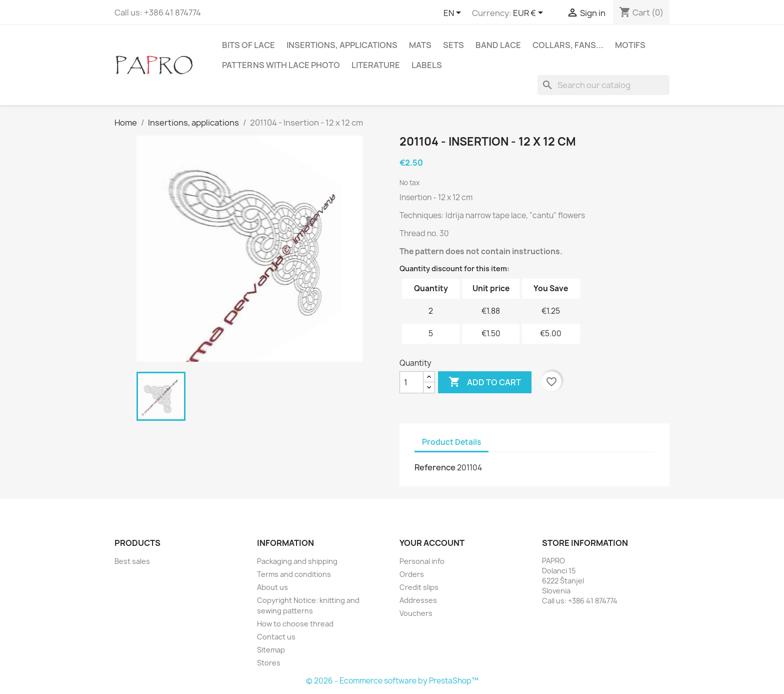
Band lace (498, 45)
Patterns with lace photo (281, 65)
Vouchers (416, 613)
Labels (427, 65)
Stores (269, 663)
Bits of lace (248, 45)
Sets (453, 45)
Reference (435, 467)
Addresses (418, 600)
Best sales (132, 561)
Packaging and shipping (297, 561)
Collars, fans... (568, 45)
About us (272, 587)
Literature (376, 65)
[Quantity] (411, 382)
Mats (420, 45)
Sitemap (271, 650)
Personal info (422, 561)
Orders (412, 574)
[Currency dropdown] (530, 14)
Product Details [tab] (451, 442)
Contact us (276, 637)
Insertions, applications (342, 45)
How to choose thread (295, 624)
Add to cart (485, 382)
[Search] (603, 85)
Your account (432, 543)
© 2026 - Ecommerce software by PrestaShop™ (392, 681)
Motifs (630, 45)
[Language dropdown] (454, 14)
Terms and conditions (294, 574)
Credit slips (419, 587)
